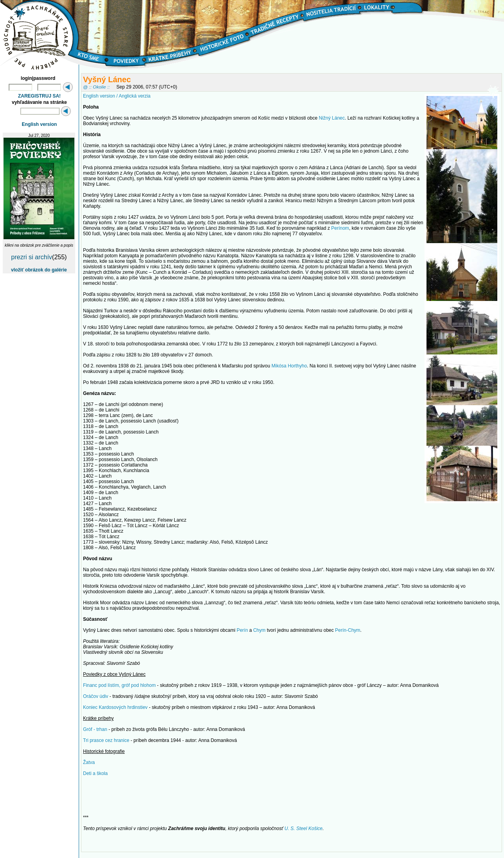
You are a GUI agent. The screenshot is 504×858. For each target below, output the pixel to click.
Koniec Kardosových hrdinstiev (115, 707)
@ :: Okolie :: (96, 87)
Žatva (89, 762)
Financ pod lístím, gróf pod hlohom (119, 685)
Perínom (340, 228)
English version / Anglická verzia (117, 96)
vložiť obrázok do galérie (39, 270)
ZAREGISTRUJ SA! (40, 96)
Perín (242, 630)
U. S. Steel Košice (304, 828)
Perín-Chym (348, 630)
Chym (259, 630)
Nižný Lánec (332, 118)
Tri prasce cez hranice (106, 740)
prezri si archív (31, 257)
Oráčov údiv (96, 696)
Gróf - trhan (95, 729)
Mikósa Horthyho (289, 366)
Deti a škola (95, 773)
